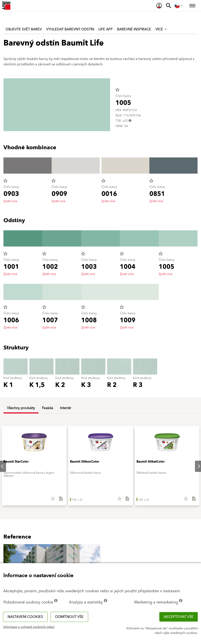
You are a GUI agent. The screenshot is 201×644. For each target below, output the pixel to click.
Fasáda (47, 408)
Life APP (106, 29)
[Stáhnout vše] (59, 500)
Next (195, 466)
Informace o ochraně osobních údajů (29, 627)
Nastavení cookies (25, 617)
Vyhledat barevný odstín (70, 29)
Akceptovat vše (179, 617)
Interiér (66, 408)
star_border (117, 90)
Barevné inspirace (134, 29)
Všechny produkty (21, 408)
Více (161, 29)
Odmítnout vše (69, 617)
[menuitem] (159, 6)
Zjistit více (10, 201)
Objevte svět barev (24, 29)
